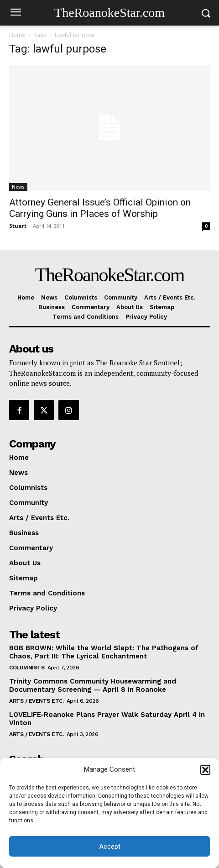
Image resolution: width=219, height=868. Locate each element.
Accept (110, 847)
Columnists (27, 668)
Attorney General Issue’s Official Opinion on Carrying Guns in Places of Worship (100, 208)
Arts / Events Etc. (36, 701)
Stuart (18, 226)
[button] (205, 770)
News (18, 187)
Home (17, 35)
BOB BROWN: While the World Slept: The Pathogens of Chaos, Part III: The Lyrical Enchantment (104, 652)
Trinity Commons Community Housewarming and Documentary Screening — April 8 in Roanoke (93, 685)
